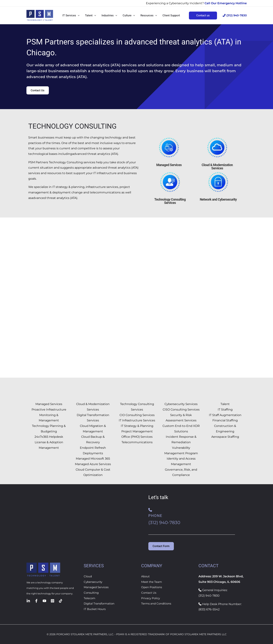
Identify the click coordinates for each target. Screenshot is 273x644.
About (146, 576)
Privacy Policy (151, 598)
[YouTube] (44, 601)
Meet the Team (152, 582)
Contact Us (149, 593)
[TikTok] (61, 601)
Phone (155, 516)
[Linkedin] (28, 601)
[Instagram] (53, 601)
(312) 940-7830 (235, 15)
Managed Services (97, 587)
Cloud (88, 576)
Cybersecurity (94, 582)
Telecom (90, 598)
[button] (78, 15)
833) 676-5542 (209, 610)
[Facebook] (36, 601)
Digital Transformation (100, 604)
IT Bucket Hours (96, 609)
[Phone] (150, 510)
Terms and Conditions (157, 604)
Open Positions (152, 587)
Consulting (92, 593)
